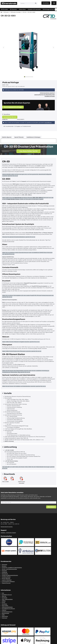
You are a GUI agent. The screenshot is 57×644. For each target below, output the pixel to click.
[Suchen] (36, 3)
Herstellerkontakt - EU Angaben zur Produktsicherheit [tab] (18, 126)
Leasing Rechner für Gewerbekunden (45, 95)
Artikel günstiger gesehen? (47, 93)
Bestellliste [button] (6, 114)
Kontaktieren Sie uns (10, 117)
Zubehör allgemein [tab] (7, 137)
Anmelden (46, 3)
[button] (4, 47)
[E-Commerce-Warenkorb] (54, 3)
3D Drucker (6, 12)
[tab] (28, 393)
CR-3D (24, 12)
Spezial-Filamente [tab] (19, 137)
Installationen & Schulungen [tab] (33, 137)
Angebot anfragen (50, 96)
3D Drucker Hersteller (16, 12)
